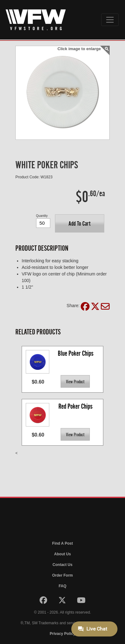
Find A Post (63, 543)
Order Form (63, 575)
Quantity (42, 216)
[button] (80, 223)
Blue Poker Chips (76, 353)
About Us (62, 554)
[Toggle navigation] (110, 20)
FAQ (63, 586)
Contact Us (62, 565)
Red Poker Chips (76, 406)
